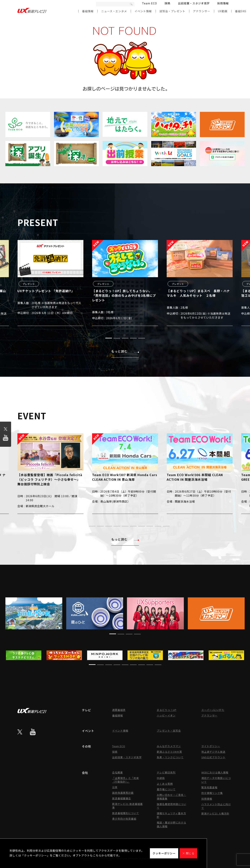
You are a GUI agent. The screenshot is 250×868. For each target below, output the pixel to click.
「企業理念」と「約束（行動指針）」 (126, 780)
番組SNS (241, 11)
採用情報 (223, 3)
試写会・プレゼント (172, 11)
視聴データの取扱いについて (216, 780)
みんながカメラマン (169, 746)
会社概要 (118, 772)
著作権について (166, 789)
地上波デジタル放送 (213, 752)
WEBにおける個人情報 (215, 772)
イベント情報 (143, 11)
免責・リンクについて (170, 757)
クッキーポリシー (164, 853)
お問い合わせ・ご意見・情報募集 (172, 797)
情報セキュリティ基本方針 (171, 815)
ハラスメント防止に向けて (216, 806)
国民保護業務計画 (123, 793)
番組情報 (88, 11)
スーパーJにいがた (213, 710)
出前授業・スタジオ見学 (194, 3)
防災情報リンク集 (212, 793)
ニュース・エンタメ (114, 11)
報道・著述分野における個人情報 (172, 824)
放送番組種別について (126, 813)
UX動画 (223, 11)
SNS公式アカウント (213, 757)
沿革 (115, 787)
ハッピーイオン (166, 715)
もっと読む (125, 351)
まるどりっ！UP (167, 710)
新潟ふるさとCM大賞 (169, 752)
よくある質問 (165, 784)
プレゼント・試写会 (169, 731)
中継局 (161, 778)
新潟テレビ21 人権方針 (215, 813)
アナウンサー (202, 11)
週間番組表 (119, 710)
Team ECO (150, 3)
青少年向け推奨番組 (124, 819)
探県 (167, 3)
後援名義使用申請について (172, 806)
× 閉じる (188, 853)
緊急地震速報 (209, 787)
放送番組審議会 (122, 798)
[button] (109, 338)
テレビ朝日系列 (166, 772)
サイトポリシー (211, 746)
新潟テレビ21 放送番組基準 (127, 806)
